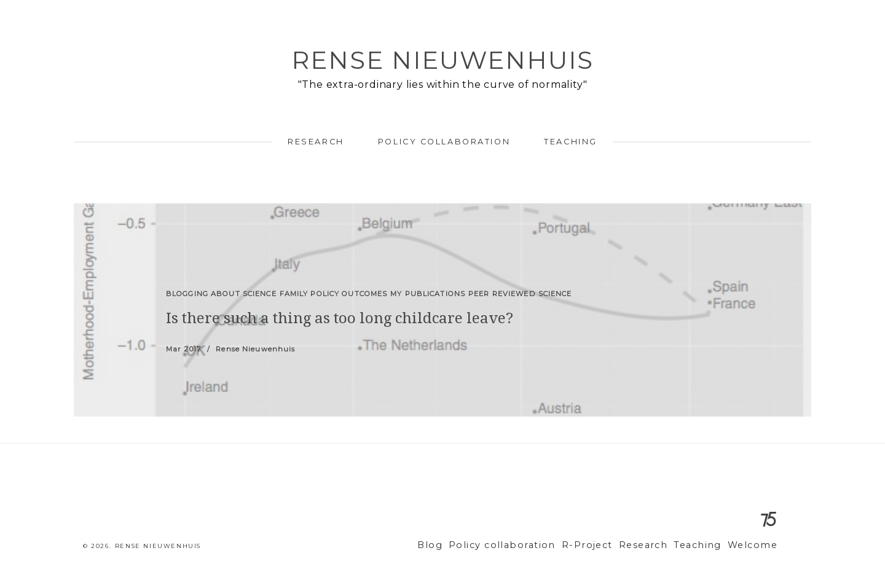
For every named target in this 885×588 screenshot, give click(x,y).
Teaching (570, 142)
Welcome (755, 545)
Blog (464, 545)
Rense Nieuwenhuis (442, 60)
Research (316, 142)
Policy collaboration (444, 142)
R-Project (605, 545)
